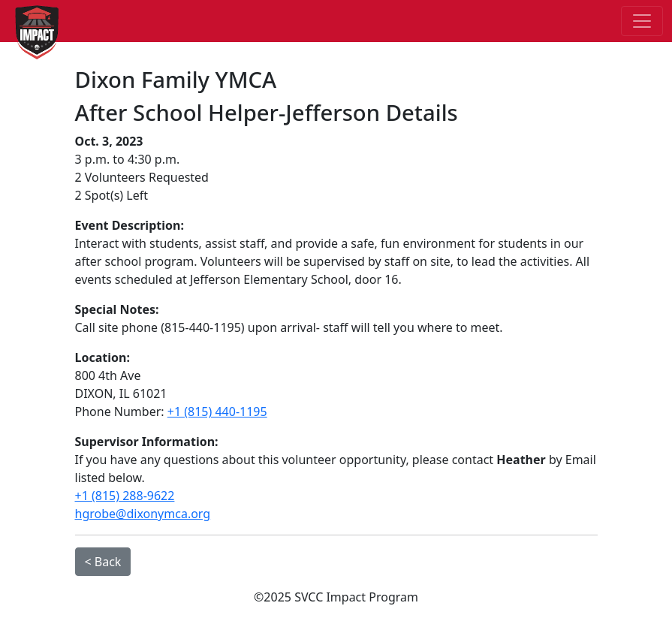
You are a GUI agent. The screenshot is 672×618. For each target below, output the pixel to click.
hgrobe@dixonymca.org (143, 514)
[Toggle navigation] (642, 21)
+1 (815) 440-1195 (217, 411)
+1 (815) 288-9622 (125, 496)
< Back (103, 562)
